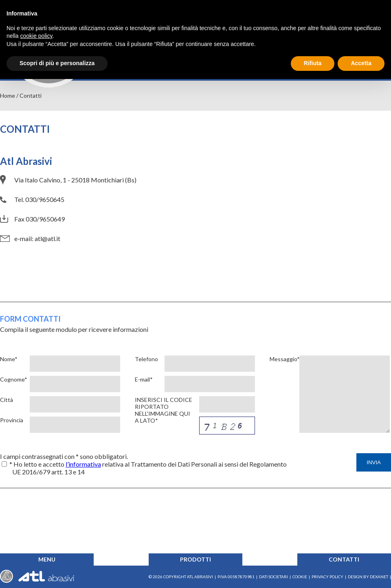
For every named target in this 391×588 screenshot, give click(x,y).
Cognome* (13, 379)
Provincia (12, 420)
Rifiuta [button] (313, 63)
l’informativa (83, 464)
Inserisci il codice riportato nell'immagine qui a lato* (164, 410)
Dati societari (273, 577)
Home (8, 95)
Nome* (9, 359)
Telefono (146, 359)
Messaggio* (283, 359)
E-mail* (144, 379)
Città (7, 400)
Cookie (300, 577)
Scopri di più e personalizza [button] (57, 63)
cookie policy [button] (36, 36)
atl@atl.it (47, 238)
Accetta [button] (361, 63)
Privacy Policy (327, 577)
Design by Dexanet (368, 577)
